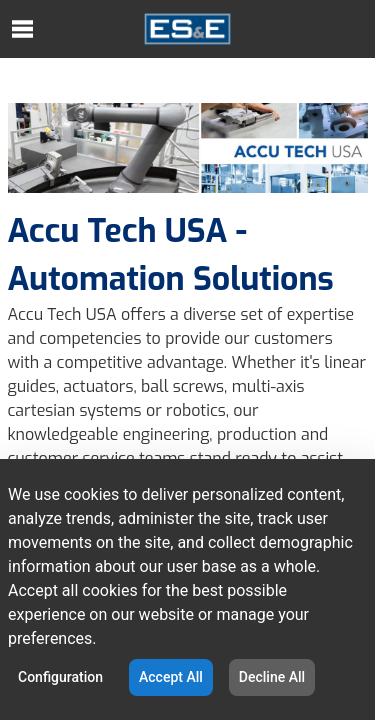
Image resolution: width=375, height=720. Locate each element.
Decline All (272, 677)
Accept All (171, 677)
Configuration (60, 677)
